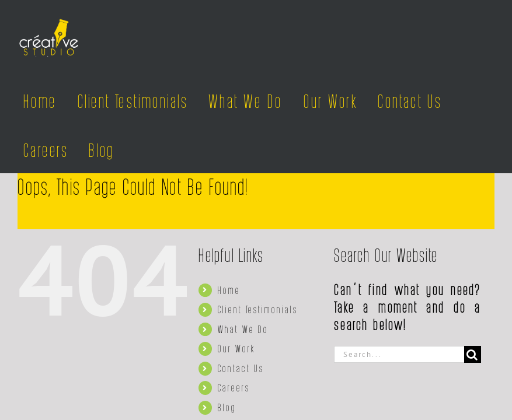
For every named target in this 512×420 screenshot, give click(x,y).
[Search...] (399, 354)
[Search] (473, 354)
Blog (227, 407)
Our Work (236, 348)
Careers (234, 387)
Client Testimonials (258, 309)
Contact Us (241, 368)
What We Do (243, 329)
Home (229, 290)
